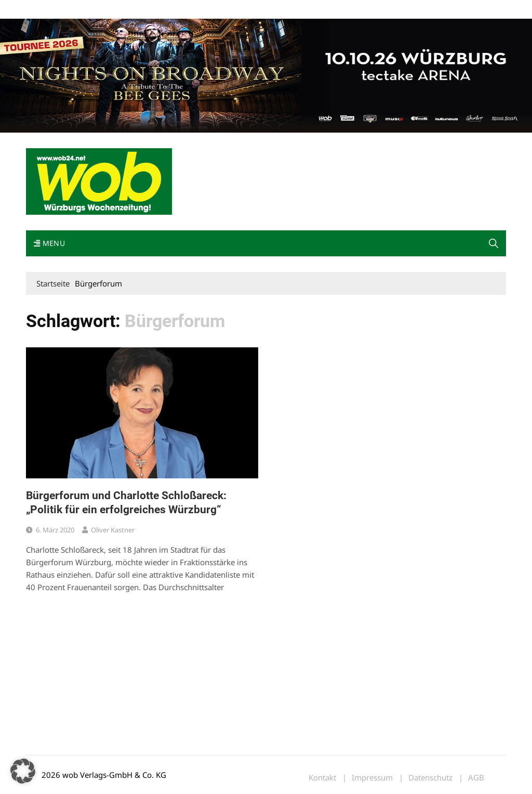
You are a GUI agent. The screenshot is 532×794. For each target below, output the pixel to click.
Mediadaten (45, 10)
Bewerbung (221, 10)
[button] (494, 243)
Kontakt (144, 10)
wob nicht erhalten (98, 10)
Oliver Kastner (113, 530)
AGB (476, 778)
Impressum (180, 10)
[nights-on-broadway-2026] (266, 75)
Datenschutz (430, 778)
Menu (49, 243)
